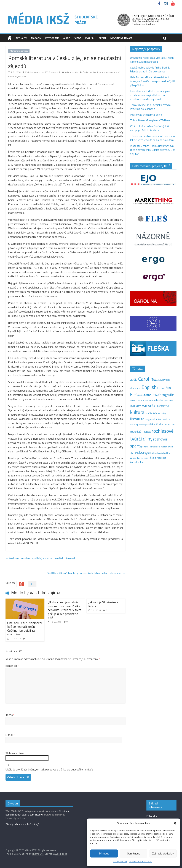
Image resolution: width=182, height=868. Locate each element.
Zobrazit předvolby (163, 853)
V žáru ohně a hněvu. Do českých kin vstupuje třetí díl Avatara (150, 128)
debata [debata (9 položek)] (159, 380)
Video (78, 38)
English (90, 38)
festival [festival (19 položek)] (161, 388)
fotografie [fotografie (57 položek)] (166, 395)
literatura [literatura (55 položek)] (137, 419)
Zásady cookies (120, 862)
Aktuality (21, 38)
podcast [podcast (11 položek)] (141, 425)
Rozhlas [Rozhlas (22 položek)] (146, 432)
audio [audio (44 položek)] (134, 379)
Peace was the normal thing (146, 115)
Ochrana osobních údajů (140, 862)
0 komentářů (70, 72)
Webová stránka (15, 753)
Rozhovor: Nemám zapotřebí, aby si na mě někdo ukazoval (40, 558)
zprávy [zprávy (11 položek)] (147, 458)
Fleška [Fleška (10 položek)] (141, 395)
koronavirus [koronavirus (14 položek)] (163, 406)
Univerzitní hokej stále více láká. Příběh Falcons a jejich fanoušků (152, 60)
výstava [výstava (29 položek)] (150, 453)
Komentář (12, 666)
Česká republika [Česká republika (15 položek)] (158, 458)
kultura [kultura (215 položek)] (137, 412)
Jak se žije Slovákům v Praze (103, 604)
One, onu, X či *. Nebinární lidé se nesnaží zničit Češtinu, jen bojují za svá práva (25, 629)
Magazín (36, 38)
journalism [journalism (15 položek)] (136, 406)
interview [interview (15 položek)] (168, 400)
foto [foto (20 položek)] (155, 395)
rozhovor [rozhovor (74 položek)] (160, 439)
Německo (13, 76)
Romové (22, 76)
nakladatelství (113, 72)
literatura (101, 72)
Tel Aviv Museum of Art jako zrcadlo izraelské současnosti (150, 107)
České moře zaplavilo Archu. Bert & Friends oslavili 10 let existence (150, 70)
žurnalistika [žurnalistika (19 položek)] (136, 462)
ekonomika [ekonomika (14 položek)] (136, 388)
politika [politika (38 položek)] (150, 424)
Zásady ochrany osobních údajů (22, 824)
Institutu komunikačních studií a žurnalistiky (37, 813)
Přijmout (104, 853)
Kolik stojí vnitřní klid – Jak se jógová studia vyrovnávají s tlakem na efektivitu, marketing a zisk (150, 95)
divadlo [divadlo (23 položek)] (166, 380)
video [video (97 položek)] (139, 452)
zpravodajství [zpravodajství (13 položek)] (136, 458)
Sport (102, 38)
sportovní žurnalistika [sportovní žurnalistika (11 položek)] (150, 447)
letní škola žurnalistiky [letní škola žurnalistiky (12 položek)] (155, 413)
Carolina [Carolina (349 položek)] (147, 379)
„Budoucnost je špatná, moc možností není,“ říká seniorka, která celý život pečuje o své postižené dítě (65, 610)
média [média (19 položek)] (133, 424)
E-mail (10, 735)
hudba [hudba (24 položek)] (160, 400)
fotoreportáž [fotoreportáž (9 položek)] (135, 400)
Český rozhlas (89, 72)
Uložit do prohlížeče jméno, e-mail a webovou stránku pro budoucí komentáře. (49, 770)
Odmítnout (133, 853)
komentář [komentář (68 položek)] (149, 405)
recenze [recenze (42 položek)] (169, 424)
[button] (175, 823)
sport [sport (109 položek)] (135, 446)
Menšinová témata (121, 38)
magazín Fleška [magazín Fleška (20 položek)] (153, 419)
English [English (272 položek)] (149, 387)
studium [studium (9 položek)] (164, 447)
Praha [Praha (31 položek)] (159, 424)
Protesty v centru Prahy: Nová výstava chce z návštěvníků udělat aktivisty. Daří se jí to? (153, 150)
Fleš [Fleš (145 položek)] (134, 394)
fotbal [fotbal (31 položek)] (148, 395)
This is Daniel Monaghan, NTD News (150, 120)
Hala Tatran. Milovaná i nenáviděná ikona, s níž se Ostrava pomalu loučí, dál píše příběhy (152, 81)
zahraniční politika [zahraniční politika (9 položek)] (163, 453)
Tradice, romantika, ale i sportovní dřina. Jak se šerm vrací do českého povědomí (153, 138)
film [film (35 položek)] (168, 388)
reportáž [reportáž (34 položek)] (136, 432)
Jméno (10, 715)
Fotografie (52, 38)
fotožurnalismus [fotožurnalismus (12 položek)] (148, 400)
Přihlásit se (152, 816)
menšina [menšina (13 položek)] (166, 419)
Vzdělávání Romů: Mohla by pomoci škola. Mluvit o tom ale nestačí (86, 573)
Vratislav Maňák (32, 72)
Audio (67, 38)
